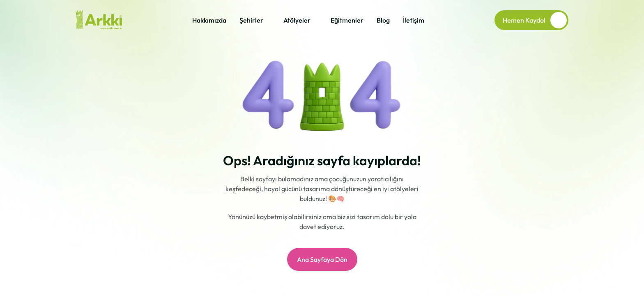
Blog (383, 20)
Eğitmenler (347, 20)
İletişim (414, 20)
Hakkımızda (209, 20)
